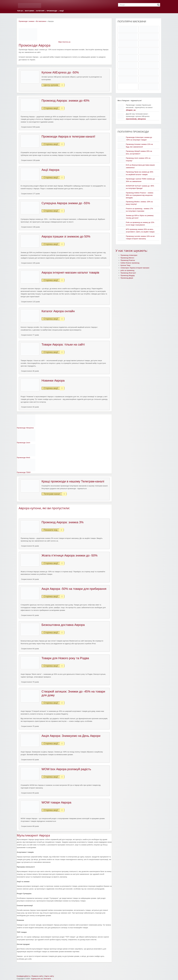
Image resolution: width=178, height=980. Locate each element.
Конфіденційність (23, 976)
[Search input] (138, 5)
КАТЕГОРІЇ (40, 11)
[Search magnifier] (158, 5)
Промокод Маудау (128, 275)
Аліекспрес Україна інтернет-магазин (135, 268)
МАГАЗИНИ (29, 11)
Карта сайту (49, 976)
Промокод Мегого (127, 258)
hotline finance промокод (130, 263)
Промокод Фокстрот (128, 273)
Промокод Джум (127, 278)
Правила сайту (37, 976)
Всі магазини (41, 21)
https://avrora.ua (64, 42)
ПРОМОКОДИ (52, 11)
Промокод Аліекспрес (129, 255)
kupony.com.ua (37, 979)
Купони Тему (125, 265)
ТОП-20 (20, 11)
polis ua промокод (127, 270)
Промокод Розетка (128, 260)
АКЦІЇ (61, 11)
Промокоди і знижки (26, 21)
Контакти (47, 979)
